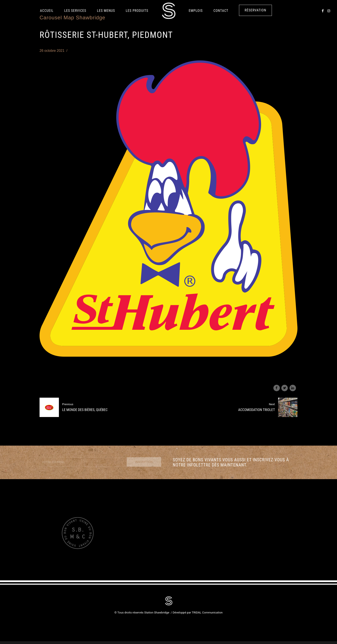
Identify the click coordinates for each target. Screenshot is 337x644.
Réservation (255, 10)
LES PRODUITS (137, 11)
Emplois (196, 11)
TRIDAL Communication (207, 612)
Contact (221, 11)
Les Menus (106, 11)
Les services (75, 11)
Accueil (47, 11)
